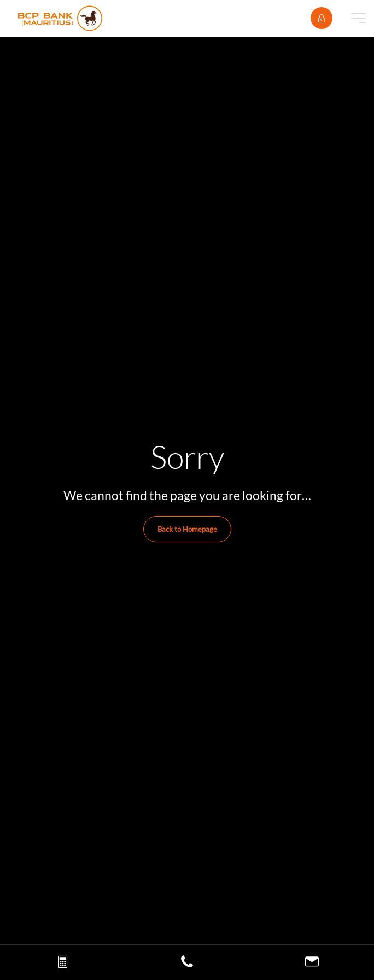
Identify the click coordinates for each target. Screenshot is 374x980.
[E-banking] (322, 18)
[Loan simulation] (63, 964)
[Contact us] (312, 963)
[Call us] (187, 964)
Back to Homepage (187, 529)
